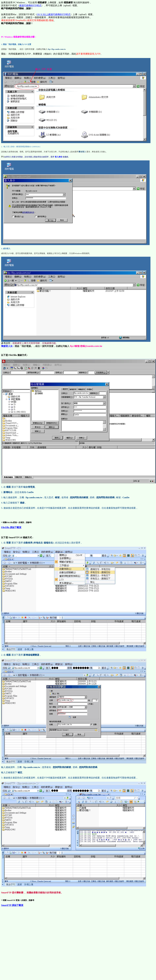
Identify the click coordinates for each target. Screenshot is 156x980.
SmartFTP (12, 905)
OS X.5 (54, 14)
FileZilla (11, 527)
